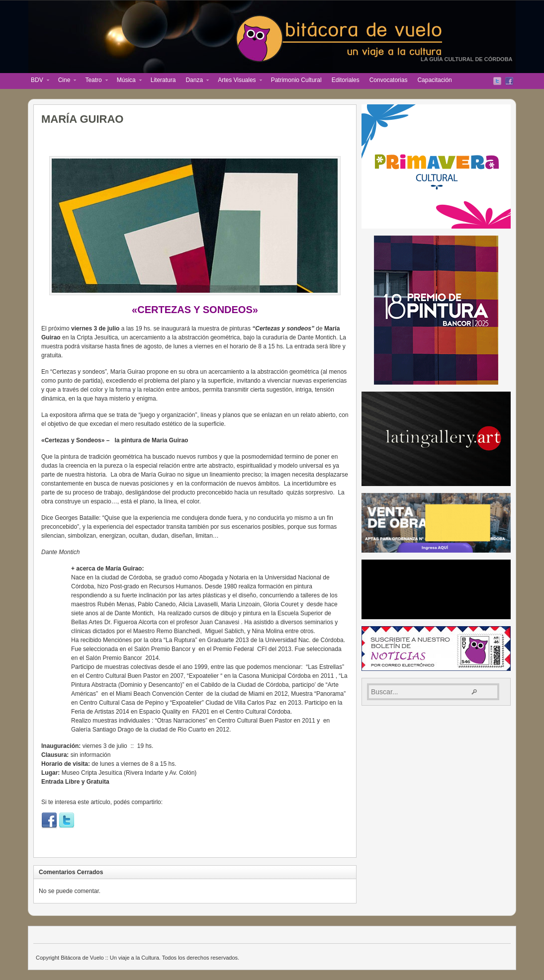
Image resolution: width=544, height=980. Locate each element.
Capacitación (434, 80)
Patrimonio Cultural (296, 80)
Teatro (94, 81)
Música (127, 81)
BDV (38, 81)
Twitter (497, 81)
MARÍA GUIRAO (82, 119)
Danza (195, 81)
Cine (65, 81)
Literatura (163, 80)
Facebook (509, 81)
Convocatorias (389, 80)
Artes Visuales (237, 81)
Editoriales (346, 80)
